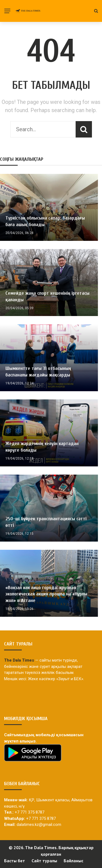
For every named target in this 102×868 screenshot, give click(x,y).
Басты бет (15, 861)
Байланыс (73, 861)
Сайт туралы (44, 861)
